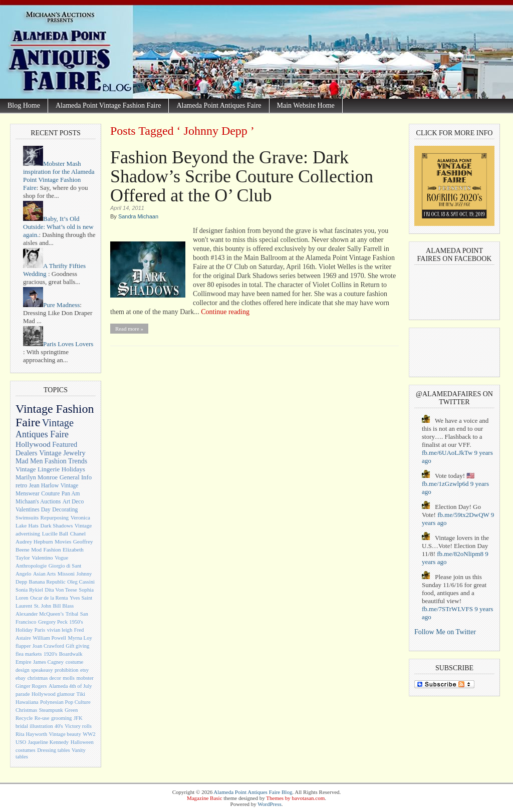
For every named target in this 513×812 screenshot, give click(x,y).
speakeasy (42, 670)
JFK (78, 718)
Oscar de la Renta (49, 598)
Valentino (42, 558)
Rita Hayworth (31, 734)
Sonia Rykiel (29, 590)
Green (71, 710)
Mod (36, 550)
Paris (40, 630)
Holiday (24, 630)
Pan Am (71, 493)
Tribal (72, 614)
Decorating (65, 509)
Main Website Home (306, 105)
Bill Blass (64, 606)
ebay (21, 678)
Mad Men (29, 461)
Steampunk (51, 710)
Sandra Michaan (138, 216)
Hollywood (33, 444)
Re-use (42, 718)
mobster (85, 678)
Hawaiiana (27, 702)
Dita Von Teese (61, 590)
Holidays (73, 469)
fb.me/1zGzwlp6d (445, 484)
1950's (76, 622)
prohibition (66, 670)
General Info (76, 477)
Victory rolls (78, 726)
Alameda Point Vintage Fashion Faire (108, 105)
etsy (84, 670)
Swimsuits (27, 517)
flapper (23, 646)
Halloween (82, 742)
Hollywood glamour (53, 694)
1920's (50, 654)
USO (21, 742)
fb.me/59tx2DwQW (463, 515)
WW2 (89, 734)
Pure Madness (51, 305)
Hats (34, 525)
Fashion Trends (66, 461)
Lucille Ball (55, 533)
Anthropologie (31, 566)
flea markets (29, 654)
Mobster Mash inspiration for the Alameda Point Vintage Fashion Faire (59, 176)
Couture (50, 493)
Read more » (129, 329)
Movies (63, 542)
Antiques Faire (42, 434)
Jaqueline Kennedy (48, 742)
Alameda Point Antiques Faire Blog (253, 792)
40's (59, 726)
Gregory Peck (53, 622)
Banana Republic (47, 582)
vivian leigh (60, 630)
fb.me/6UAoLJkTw (447, 453)
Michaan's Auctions (38, 501)
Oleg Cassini (81, 582)
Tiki (81, 694)
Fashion (52, 550)
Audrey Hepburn (34, 542)
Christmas (26, 710)
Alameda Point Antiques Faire (219, 105)
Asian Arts (44, 574)
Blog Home (24, 105)
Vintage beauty (65, 734)
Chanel (78, 533)
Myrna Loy (80, 638)
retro (21, 485)
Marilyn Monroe (37, 477)
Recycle (24, 718)
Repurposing (55, 517)
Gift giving (77, 646)
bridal (22, 726)
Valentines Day (33, 509)
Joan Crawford (48, 646)
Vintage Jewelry (62, 453)
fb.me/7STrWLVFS (447, 609)
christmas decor (44, 678)
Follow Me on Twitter (445, 632)
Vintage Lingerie (38, 469)
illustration (41, 726)
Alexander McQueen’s (40, 614)
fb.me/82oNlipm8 (460, 554)
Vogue (61, 558)
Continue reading (225, 312)
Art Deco (73, 501)
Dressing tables (53, 750)
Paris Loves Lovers (58, 344)
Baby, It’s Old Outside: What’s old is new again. (58, 227)
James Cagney (48, 662)
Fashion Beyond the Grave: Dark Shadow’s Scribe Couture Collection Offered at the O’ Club (242, 176)
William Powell (49, 638)
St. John (43, 606)
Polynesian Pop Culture (65, 702)
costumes (26, 750)
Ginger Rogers (31, 686)
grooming (61, 718)
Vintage (58, 423)
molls (69, 678)
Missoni (66, 574)
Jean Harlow (44, 485)
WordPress (269, 804)
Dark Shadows (56, 525)
